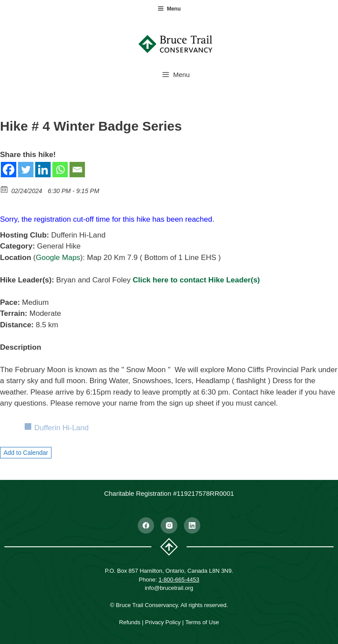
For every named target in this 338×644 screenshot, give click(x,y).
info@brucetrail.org (169, 588)
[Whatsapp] (60, 170)
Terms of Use (202, 622)
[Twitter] (26, 170)
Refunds (130, 622)
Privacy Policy (163, 622)
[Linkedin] (43, 170)
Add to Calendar (26, 453)
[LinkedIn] (192, 526)
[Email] (77, 170)
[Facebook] (9, 170)
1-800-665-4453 (179, 580)
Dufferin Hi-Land (61, 428)
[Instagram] (169, 526)
